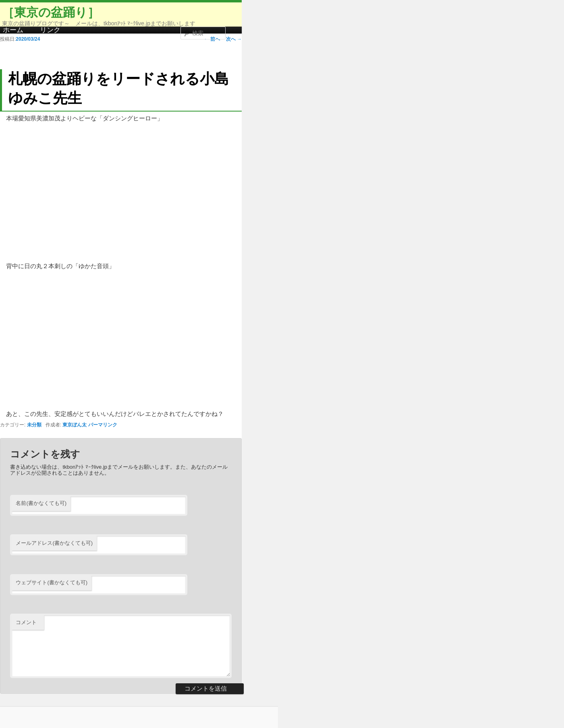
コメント (26, 622)
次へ (234, 39)
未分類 (34, 425)
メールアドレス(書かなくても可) (54, 543)
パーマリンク (103, 425)
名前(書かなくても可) (41, 503)
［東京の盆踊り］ (51, 12)
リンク (50, 30)
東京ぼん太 (75, 425)
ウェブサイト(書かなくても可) (52, 582)
